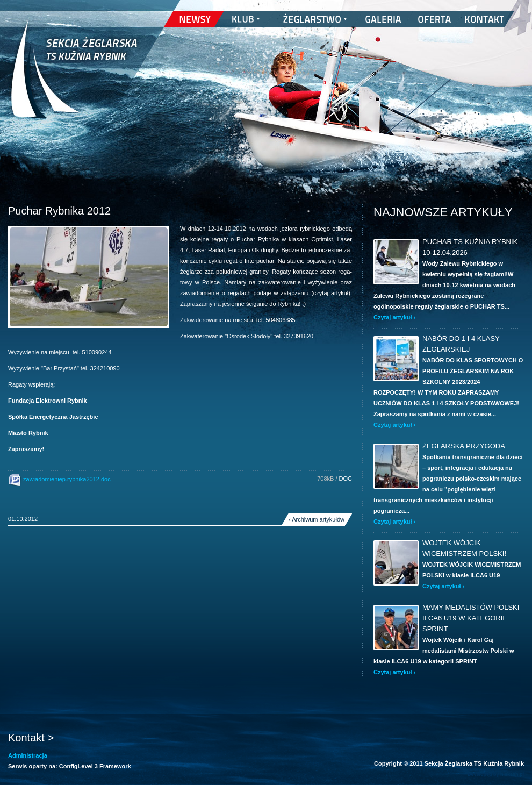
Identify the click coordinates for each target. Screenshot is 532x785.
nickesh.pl (512, 774)
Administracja (28, 755)
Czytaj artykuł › (394, 317)
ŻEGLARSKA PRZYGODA (464, 446)
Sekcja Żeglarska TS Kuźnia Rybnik (74, 75)
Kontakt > (31, 738)
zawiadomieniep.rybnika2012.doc (59, 480)
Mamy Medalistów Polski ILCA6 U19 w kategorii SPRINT (471, 618)
